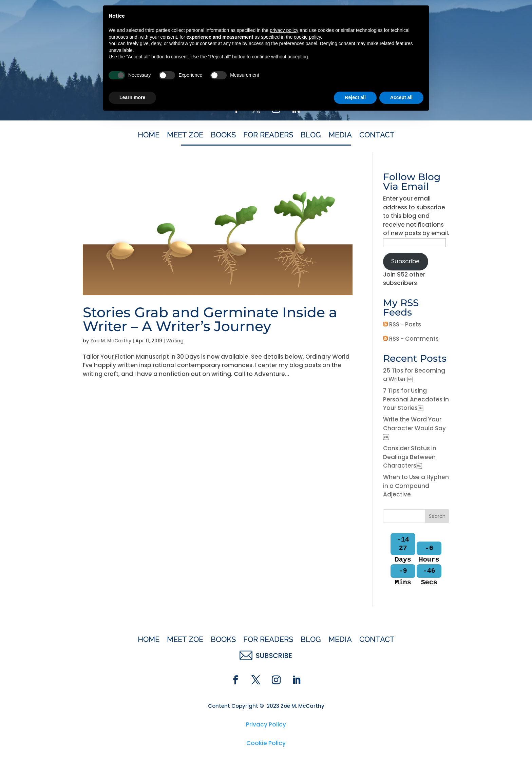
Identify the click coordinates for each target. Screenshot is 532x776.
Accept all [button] (401, 757)
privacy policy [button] (284, 690)
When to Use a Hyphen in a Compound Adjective (416, 486)
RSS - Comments (411, 339)
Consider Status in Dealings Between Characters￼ (410, 457)
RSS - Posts (402, 324)
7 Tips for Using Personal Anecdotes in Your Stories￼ (416, 399)
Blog (311, 136)
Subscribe (405, 261)
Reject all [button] (355, 757)
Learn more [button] (132, 757)
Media (340, 136)
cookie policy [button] (307, 697)
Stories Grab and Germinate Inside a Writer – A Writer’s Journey (210, 319)
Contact (377, 136)
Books (223, 136)
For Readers (268, 136)
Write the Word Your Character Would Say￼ (414, 428)
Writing (175, 341)
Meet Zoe (185, 136)
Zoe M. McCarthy (111, 341)
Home (149, 136)
